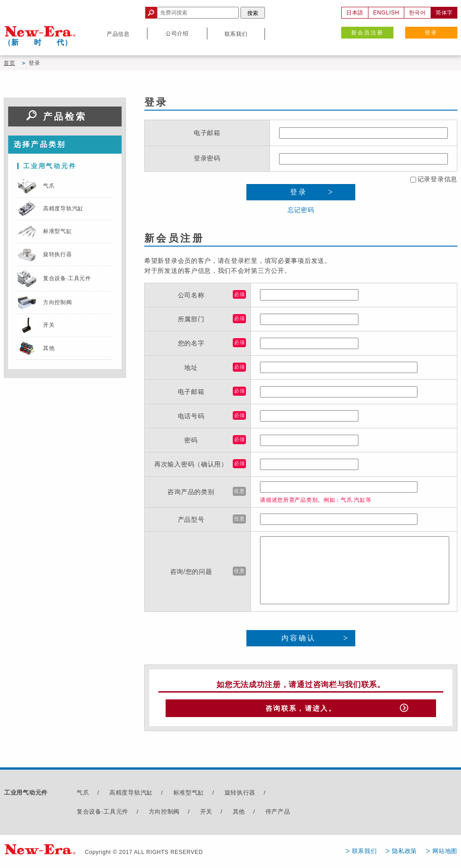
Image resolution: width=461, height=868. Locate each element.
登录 (431, 33)
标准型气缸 (189, 795)
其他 (239, 813)
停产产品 (278, 813)
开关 (206, 813)
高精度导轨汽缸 (131, 795)
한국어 (417, 13)
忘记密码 (301, 210)
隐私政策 (405, 853)
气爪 (83, 795)
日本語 (355, 13)
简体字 (444, 13)
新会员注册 (368, 33)
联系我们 (365, 853)
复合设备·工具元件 (103, 813)
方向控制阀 (164, 813)
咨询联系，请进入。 (301, 709)
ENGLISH (386, 13)
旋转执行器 (240, 795)
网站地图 (445, 853)
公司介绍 (177, 34)
